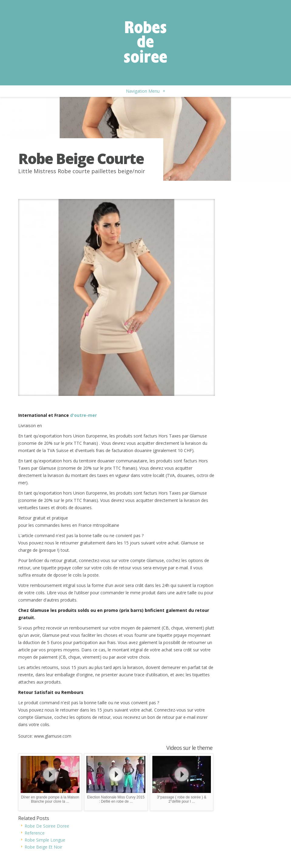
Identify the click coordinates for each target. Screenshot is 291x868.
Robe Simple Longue (45, 840)
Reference (35, 833)
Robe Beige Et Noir (43, 847)
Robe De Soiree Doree (47, 826)
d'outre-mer (83, 415)
